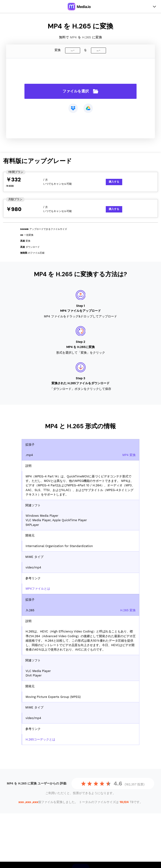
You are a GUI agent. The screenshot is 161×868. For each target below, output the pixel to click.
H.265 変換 (128, 610)
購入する (114, 182)
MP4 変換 (129, 455)
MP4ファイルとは (38, 589)
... (72, 50)
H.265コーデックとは (41, 739)
